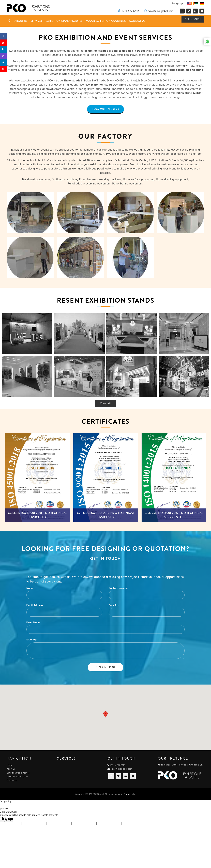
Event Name (33, 623)
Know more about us (105, 109)
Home (9, 765)
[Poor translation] (9, 820)
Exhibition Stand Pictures (18, 773)
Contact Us (12, 781)
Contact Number (118, 589)
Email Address (35, 606)
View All (105, 404)
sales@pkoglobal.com (159, 11)
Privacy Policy (130, 795)
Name (30, 589)
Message (32, 640)
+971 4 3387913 (128, 11)
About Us (11, 769)
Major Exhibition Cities (17, 777)
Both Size (114, 606)
